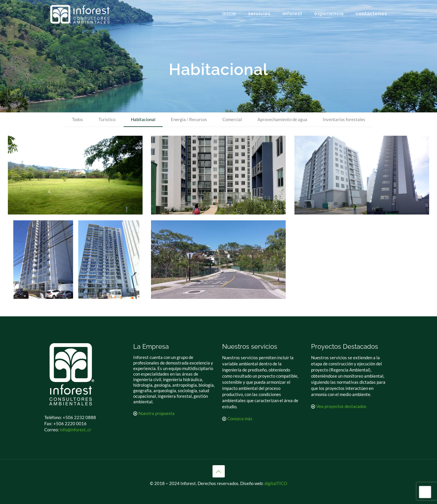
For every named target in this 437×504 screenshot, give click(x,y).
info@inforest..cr (76, 430)
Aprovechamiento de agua (282, 119)
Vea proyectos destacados (341, 406)
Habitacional (143, 119)
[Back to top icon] (219, 471)
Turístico (107, 119)
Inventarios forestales (344, 119)
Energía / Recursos (189, 119)
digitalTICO (276, 483)
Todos (78, 119)
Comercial (232, 119)
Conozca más (240, 418)
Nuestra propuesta (157, 413)
